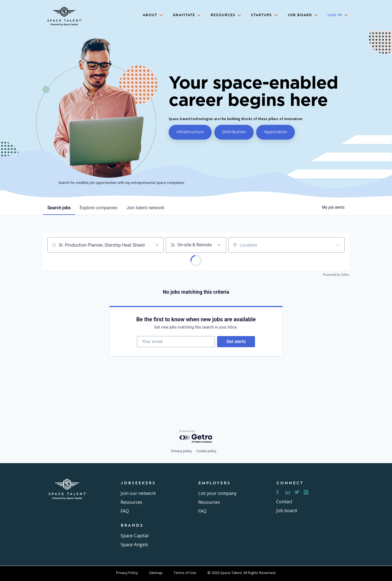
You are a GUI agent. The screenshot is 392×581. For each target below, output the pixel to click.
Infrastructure (190, 132)
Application (275, 132)
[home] (64, 14)
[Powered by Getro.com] (196, 437)
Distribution (234, 132)
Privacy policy (182, 451)
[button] (151, 15)
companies (98, 208)
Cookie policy (206, 451)
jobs (59, 208)
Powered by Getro (336, 275)
